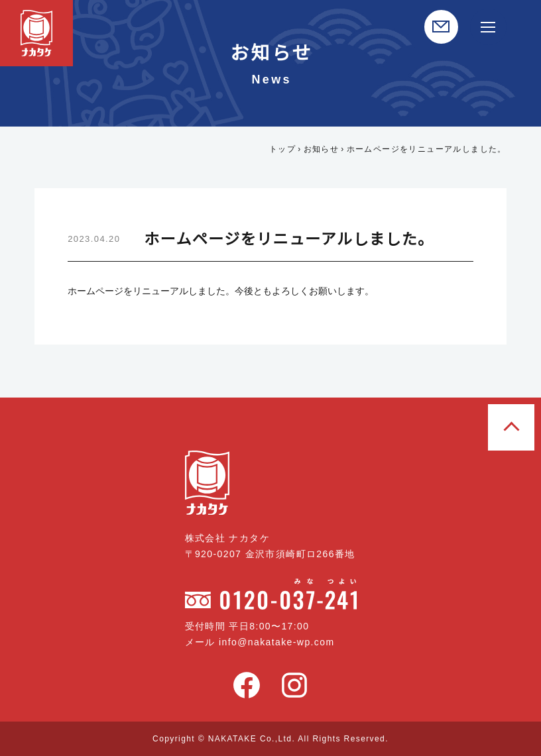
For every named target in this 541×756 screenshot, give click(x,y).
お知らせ (322, 149)
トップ (282, 149)
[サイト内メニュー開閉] (488, 27)
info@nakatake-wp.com (281, 642)
